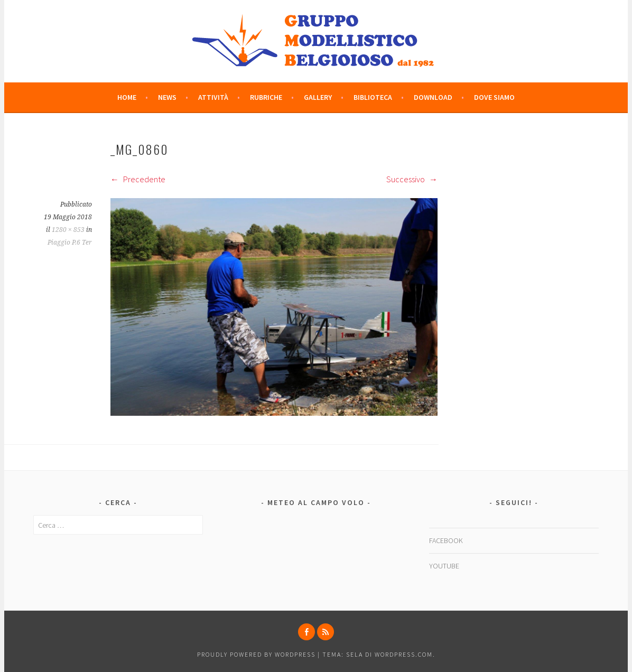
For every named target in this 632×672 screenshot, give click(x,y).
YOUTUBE (444, 566)
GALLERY (318, 97)
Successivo (412, 179)
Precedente (138, 179)
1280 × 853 (68, 230)
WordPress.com (404, 654)
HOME (127, 97)
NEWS (167, 97)
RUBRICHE (266, 97)
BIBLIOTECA (373, 97)
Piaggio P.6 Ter (70, 242)
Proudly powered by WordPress (256, 654)
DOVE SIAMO (494, 97)
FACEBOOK (446, 540)
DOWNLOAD (433, 97)
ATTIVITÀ (213, 97)
